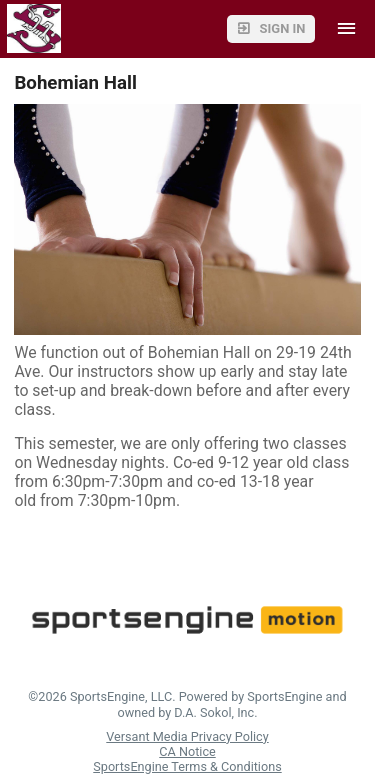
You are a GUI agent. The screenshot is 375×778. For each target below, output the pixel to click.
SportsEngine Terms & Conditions (187, 766)
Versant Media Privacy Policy (187, 736)
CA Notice (187, 751)
